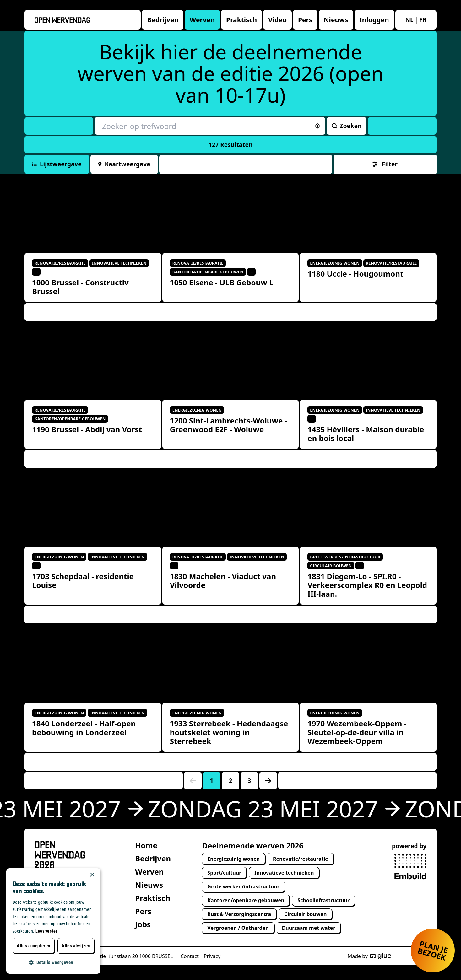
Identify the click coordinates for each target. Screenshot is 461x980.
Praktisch (241, 20)
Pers (305, 20)
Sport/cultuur (224, 873)
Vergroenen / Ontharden (238, 928)
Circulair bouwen (305, 914)
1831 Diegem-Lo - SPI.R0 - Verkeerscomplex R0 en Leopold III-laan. (367, 585)
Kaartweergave (124, 164)
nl (409, 20)
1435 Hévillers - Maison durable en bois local (366, 434)
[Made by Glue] (381, 956)
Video (277, 20)
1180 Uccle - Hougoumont (355, 274)
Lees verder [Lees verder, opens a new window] (46, 931)
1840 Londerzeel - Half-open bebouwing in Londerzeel (84, 728)
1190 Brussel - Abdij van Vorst (87, 429)
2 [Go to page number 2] (231, 781)
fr (423, 20)
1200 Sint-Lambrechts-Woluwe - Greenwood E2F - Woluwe (229, 425)
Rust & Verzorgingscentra (239, 914)
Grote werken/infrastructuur (243, 886)
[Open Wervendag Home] (60, 855)
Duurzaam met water (309, 928)
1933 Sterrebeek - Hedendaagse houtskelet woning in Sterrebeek (229, 732)
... (36, 272)
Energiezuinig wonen (233, 859)
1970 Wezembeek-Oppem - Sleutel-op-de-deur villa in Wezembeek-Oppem (357, 732)
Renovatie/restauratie (301, 859)
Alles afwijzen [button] (76, 946)
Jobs (143, 924)
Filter (385, 164)
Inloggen (374, 20)
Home (146, 845)
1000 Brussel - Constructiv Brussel (80, 287)
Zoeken (347, 126)
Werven (202, 20)
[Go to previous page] (193, 781)
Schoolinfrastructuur (323, 900)
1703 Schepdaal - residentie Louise (83, 581)
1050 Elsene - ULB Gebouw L (222, 282)
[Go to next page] (268, 781)
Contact (190, 956)
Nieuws (336, 20)
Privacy (212, 956)
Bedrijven (163, 20)
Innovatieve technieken (284, 873)
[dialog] (53, 921)
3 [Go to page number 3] (249, 781)
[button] (53, 963)
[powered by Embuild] (410, 867)
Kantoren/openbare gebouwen (246, 900)
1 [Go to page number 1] (212, 781)
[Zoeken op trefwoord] (210, 126)
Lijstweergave (57, 164)
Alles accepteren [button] (33, 946)
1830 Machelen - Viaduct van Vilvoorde (223, 581)
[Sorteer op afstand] (317, 126)
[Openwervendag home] (62, 20)
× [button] (92, 875)
